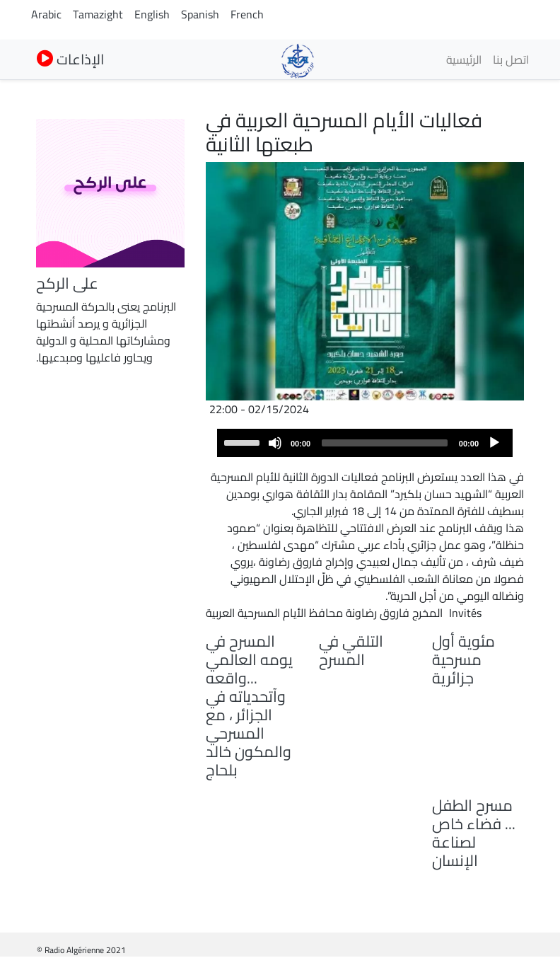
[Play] (494, 443)
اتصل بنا (511, 59)
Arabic (46, 14)
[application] (365, 443)
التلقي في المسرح (351, 650)
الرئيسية (464, 59)
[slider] (385, 443)
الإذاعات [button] (70, 59)
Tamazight (98, 14)
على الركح (67, 283)
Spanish (200, 14)
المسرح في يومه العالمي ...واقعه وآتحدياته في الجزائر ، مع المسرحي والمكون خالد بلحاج (249, 705)
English (152, 14)
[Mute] (275, 443)
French (247, 14)
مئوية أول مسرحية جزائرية (463, 659)
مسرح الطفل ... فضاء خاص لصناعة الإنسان (474, 833)
